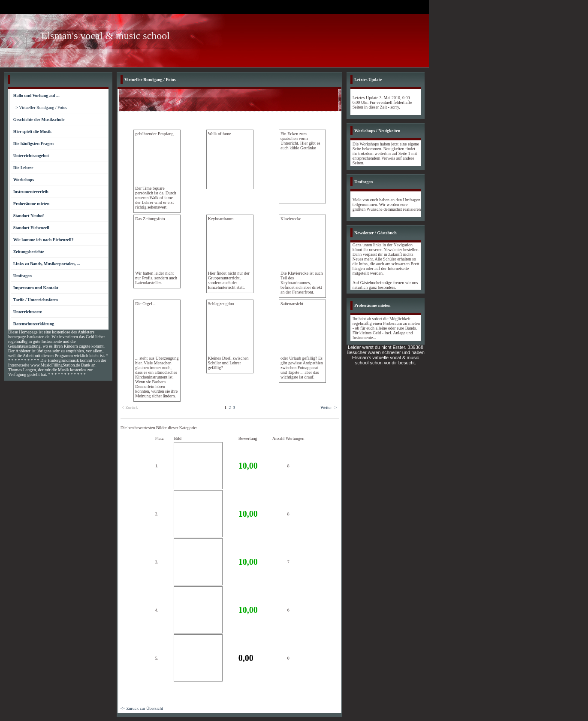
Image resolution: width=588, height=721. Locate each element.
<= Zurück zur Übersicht (142, 708)
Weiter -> (329, 407)
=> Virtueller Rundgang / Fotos (40, 108)
